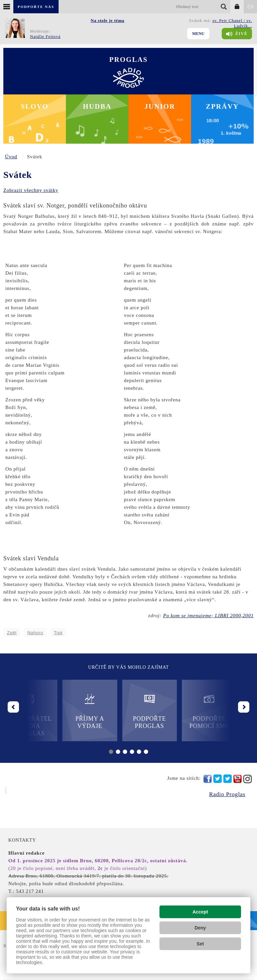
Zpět (12, 633)
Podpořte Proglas (158, 711)
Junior (160, 106)
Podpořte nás (36, 7)
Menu (198, 34)
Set (200, 944)
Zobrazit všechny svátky (31, 190)
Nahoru (35, 633)
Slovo (34, 106)
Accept (200, 912)
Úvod (11, 157)
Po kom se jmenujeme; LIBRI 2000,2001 (208, 616)
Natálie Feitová (45, 36)
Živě (237, 34)
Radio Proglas (227, 794)
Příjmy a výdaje (99, 711)
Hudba (97, 106)
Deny (200, 928)
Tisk (58, 633)
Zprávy (222, 106)
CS (250, 7)
